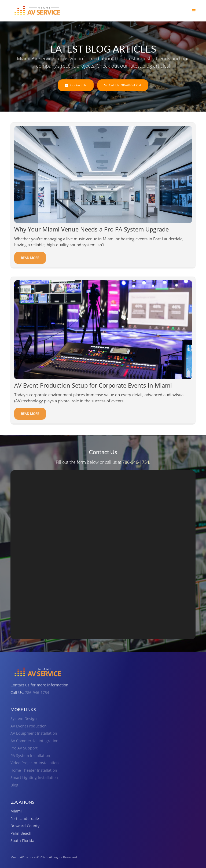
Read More (30, 258)
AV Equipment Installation (34, 733)
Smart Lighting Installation (34, 777)
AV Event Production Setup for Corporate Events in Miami (93, 385)
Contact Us (76, 85)
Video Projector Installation (35, 763)
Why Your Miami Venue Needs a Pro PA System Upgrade (91, 229)
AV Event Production (29, 726)
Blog (14, 785)
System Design (24, 718)
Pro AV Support (24, 748)
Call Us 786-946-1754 (123, 85)
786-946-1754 (136, 462)
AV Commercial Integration (34, 741)
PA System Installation (30, 755)
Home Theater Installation (34, 770)
